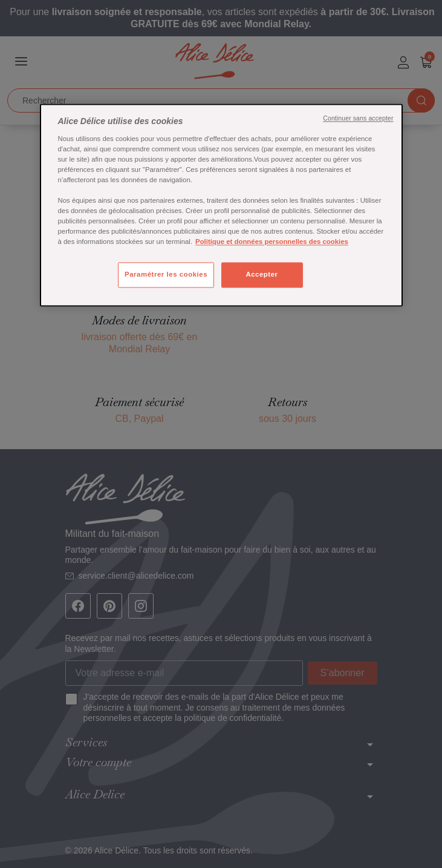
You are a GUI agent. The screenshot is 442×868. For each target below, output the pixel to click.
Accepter (262, 275)
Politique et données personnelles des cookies (272, 242)
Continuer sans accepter (358, 119)
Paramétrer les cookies (166, 275)
